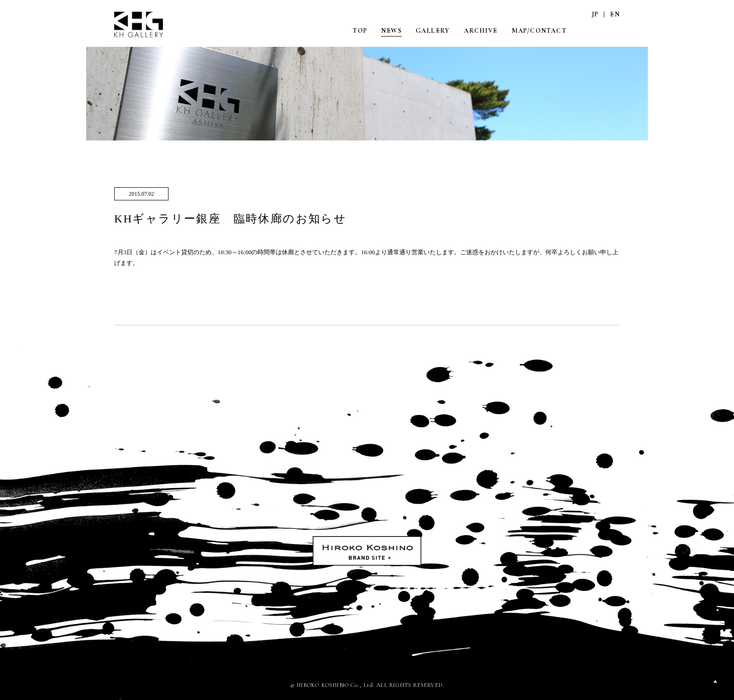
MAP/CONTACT (539, 31)
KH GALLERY (139, 25)
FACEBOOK (615, 30)
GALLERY (433, 31)
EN (615, 14)
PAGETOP (715, 681)
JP (595, 14)
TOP (360, 31)
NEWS (391, 31)
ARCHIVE (481, 31)
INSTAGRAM (595, 30)
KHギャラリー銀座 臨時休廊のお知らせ (230, 219)
